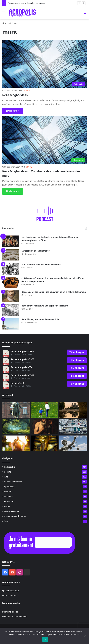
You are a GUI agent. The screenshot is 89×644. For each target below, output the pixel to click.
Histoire (8, 492)
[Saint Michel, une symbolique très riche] (11, 324)
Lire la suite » (13, 111)
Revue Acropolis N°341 (22, 367)
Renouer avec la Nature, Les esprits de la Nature (45, 306)
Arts (6, 477)
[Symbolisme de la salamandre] (11, 255)
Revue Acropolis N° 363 (23, 360)
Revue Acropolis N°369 (22, 352)
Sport (7, 521)
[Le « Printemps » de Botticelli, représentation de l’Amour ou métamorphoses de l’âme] (11, 241)
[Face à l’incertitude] (16, 443)
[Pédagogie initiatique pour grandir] (45, 410)
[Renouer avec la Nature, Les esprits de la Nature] (11, 310)
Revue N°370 (17, 383)
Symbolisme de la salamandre (36, 251)
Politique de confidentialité (15, 617)
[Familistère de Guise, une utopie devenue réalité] (16, 410)
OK (45, 639)
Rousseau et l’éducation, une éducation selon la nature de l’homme (54, 292)
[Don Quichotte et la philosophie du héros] (11, 269)
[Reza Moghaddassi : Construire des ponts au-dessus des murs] (44, 140)
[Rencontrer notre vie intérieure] (16, 427)
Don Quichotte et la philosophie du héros (41, 265)
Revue (7, 506)
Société (8, 472)
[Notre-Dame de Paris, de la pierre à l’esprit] (73, 410)
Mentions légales (10, 612)
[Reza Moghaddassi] (44, 64)
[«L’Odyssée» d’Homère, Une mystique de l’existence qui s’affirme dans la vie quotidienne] (11, 282)
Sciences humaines (13, 482)
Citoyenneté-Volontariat (15, 516)
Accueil (7, 23)
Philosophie (10, 467)
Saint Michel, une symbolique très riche (41, 319)
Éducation (9, 501)
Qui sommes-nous (11, 591)
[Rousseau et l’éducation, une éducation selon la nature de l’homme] (11, 296)
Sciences (8, 496)
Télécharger (77, 352)
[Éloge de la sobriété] (73, 427)
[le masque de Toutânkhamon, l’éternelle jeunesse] (45, 443)
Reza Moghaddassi (15, 95)
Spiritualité (9, 487)
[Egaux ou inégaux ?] (73, 443)
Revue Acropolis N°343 (22, 375)
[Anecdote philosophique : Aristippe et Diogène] (45, 427)
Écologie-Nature (12, 511)
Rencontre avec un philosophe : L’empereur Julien (30, 3)
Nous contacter (9, 595)
